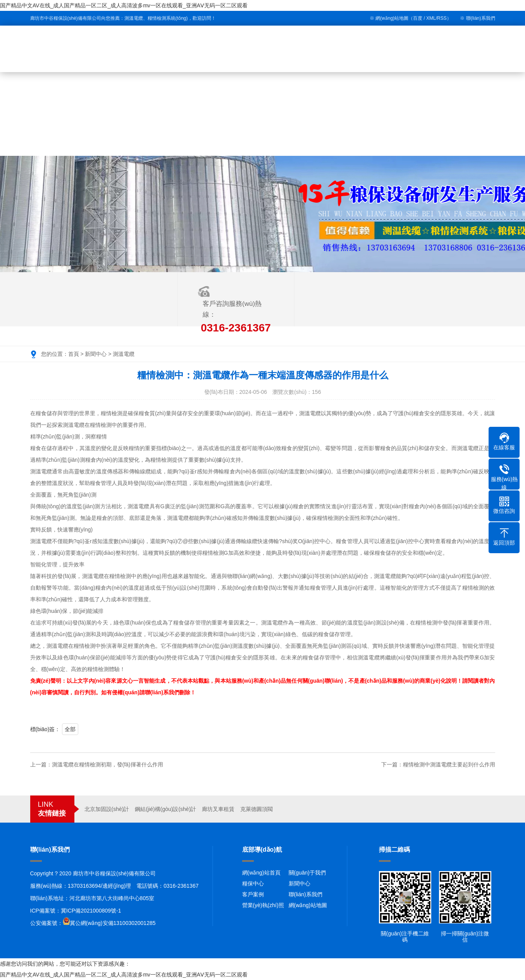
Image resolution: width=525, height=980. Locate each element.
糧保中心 (253, 883)
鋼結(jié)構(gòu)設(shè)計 (165, 809)
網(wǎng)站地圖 (308, 905)
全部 (70, 729)
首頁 (74, 354)
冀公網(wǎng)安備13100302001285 (113, 923)
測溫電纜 (124, 354)
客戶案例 (253, 894)
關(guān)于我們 (307, 873)
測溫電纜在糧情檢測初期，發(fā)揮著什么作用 (108, 764)
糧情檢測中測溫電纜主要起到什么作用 (449, 764)
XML (431, 18)
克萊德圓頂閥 (256, 809)
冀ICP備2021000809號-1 (91, 911)
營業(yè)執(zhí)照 (263, 905)
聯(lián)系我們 (481, 18)
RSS (442, 18)
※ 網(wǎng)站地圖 (389, 18)
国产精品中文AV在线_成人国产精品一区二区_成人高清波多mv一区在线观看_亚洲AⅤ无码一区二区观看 (124, 5)
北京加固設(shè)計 (107, 809)
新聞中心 (96, 354)
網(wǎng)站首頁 (261, 873)
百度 (418, 18)
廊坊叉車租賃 (218, 809)
